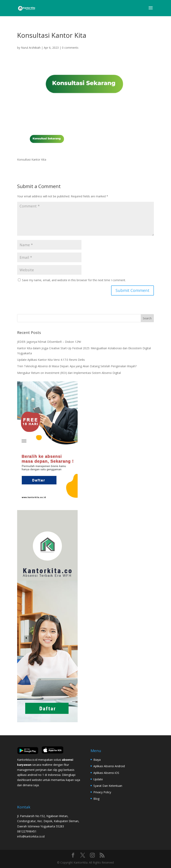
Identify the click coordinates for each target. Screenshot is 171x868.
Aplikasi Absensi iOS (106, 773)
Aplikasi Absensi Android (109, 766)
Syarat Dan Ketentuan (108, 786)
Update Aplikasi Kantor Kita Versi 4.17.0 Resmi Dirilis (51, 360)
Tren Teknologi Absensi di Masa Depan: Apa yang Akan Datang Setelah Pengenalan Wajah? (77, 366)
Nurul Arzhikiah (31, 48)
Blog (96, 799)
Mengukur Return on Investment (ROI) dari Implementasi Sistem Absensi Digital (69, 373)
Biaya (97, 760)
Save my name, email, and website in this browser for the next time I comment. (74, 280)
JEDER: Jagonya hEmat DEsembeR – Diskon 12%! (49, 342)
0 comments (70, 48)
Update (98, 779)
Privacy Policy (102, 792)
